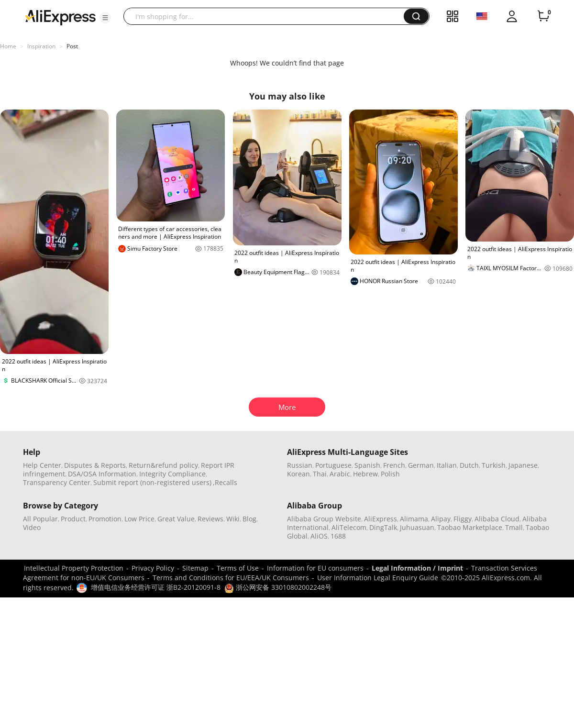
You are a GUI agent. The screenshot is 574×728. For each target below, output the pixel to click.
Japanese (523, 465)
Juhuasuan (417, 527)
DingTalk (383, 527)
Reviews (210, 519)
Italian (447, 465)
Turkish (494, 465)
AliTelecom (349, 527)
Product (73, 519)
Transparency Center (57, 482)
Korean (298, 474)
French (394, 465)
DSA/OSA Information (102, 474)
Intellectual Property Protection (74, 568)
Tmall (514, 527)
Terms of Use (238, 568)
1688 (338, 536)
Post (72, 46)
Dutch (469, 465)
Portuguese (333, 465)
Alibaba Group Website (324, 519)
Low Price (139, 519)
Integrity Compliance (172, 474)
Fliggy (463, 519)
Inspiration (41, 46)
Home (8, 46)
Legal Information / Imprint (417, 568)
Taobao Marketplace (470, 527)
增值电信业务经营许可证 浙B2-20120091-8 (156, 587)
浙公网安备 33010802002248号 (278, 587)
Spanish (367, 465)
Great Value (176, 519)
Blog (249, 519)
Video (32, 527)
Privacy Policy (153, 568)
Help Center (42, 465)
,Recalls (225, 482)
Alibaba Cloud (497, 519)
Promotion (105, 519)
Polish (390, 474)
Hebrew (365, 474)
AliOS (319, 536)
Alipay (441, 519)
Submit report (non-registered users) (152, 482)
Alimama (414, 519)
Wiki (233, 519)
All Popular (40, 519)
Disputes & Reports (95, 465)
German (421, 465)
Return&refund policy (163, 465)
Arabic (340, 474)
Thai (320, 474)
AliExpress (381, 519)
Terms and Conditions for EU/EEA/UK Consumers (231, 578)
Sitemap (195, 568)
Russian (300, 465)
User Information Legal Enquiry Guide (378, 578)
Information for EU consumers (315, 568)
